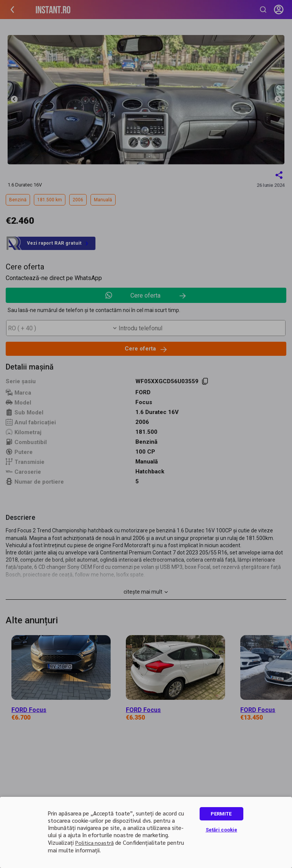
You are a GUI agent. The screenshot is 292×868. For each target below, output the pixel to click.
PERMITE (221, 814)
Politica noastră (94, 843)
